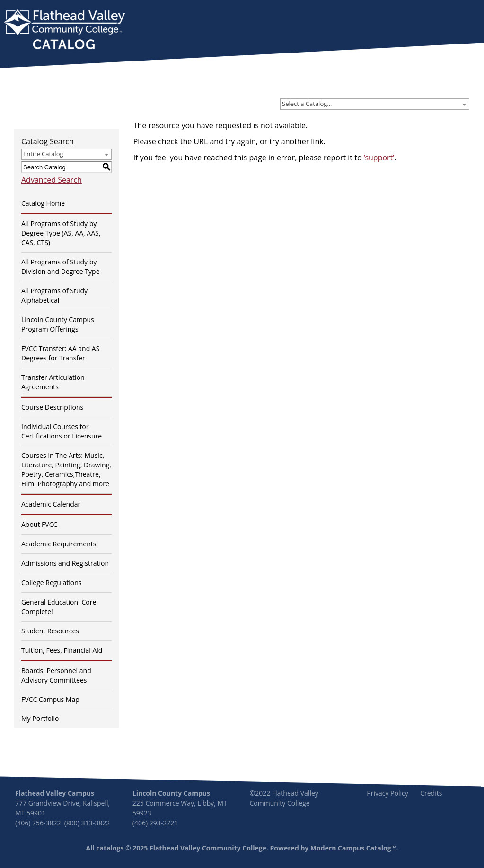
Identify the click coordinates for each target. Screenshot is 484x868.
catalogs (110, 848)
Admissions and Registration (65, 563)
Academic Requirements (59, 544)
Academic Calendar (51, 504)
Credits (431, 793)
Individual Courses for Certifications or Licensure (62, 431)
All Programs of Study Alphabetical (54, 295)
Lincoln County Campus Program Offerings (58, 324)
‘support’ (379, 158)
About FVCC (39, 524)
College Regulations (51, 583)
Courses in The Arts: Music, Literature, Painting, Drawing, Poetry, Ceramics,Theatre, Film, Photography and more (66, 469)
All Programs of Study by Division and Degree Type (61, 267)
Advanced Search (52, 180)
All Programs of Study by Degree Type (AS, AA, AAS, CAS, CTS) (61, 233)
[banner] (64, 30)
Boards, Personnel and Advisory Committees (56, 675)
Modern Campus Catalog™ (353, 848)
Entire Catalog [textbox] (43, 154)
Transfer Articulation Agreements (53, 382)
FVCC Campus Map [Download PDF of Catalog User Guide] (50, 699)
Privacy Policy (387, 793)
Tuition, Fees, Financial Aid (62, 650)
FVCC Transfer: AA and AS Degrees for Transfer (60, 353)
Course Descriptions (52, 407)
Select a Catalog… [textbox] (307, 104)
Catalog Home (43, 203)
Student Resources (50, 631)
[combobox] (375, 104)
